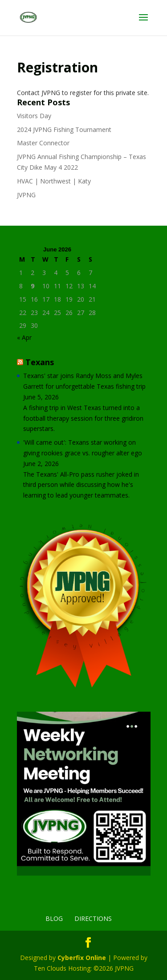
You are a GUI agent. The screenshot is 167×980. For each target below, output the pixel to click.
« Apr (24, 337)
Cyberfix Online (82, 958)
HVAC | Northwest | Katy (54, 181)
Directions (93, 918)
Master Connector (43, 143)
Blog (54, 918)
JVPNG (26, 195)
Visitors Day (34, 116)
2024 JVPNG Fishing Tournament (64, 129)
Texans (40, 362)
